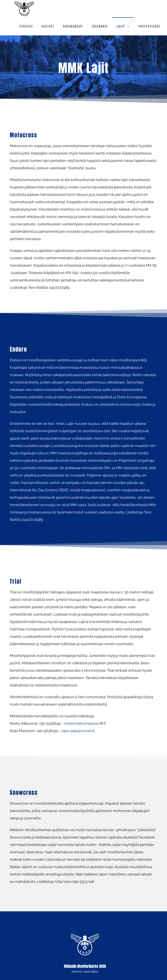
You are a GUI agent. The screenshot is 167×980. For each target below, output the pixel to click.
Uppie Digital (91, 971)
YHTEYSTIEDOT (149, 26)
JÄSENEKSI (100, 26)
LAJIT (121, 26)
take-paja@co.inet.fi (78, 731)
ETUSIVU (26, 26)
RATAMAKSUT (73, 26)
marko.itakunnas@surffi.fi (85, 723)
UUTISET (48, 26)
